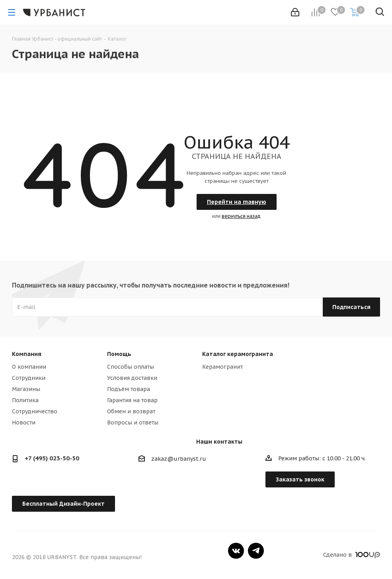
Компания (27, 354)
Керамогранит (222, 367)
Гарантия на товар (132, 400)
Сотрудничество (35, 411)
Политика (25, 400)
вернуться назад (241, 216)
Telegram (256, 551)
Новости (24, 423)
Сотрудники (29, 378)
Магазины (26, 389)
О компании (29, 367)
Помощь (119, 354)
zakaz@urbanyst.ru (179, 459)
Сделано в (352, 555)
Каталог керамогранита (238, 354)
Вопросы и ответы (133, 423)
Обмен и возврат (131, 411)
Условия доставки (132, 378)
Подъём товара (129, 389)
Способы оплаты (131, 367)
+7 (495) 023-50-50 (52, 458)
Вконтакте (236, 551)
